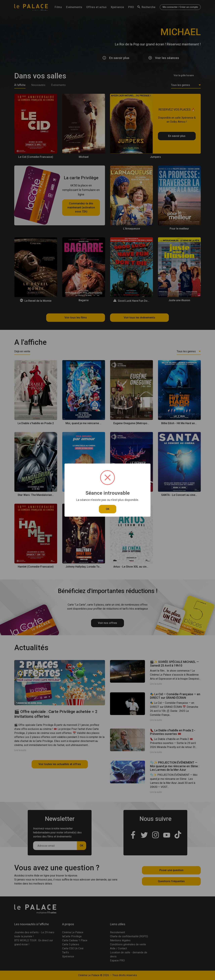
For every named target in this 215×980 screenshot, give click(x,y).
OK (108, 509)
